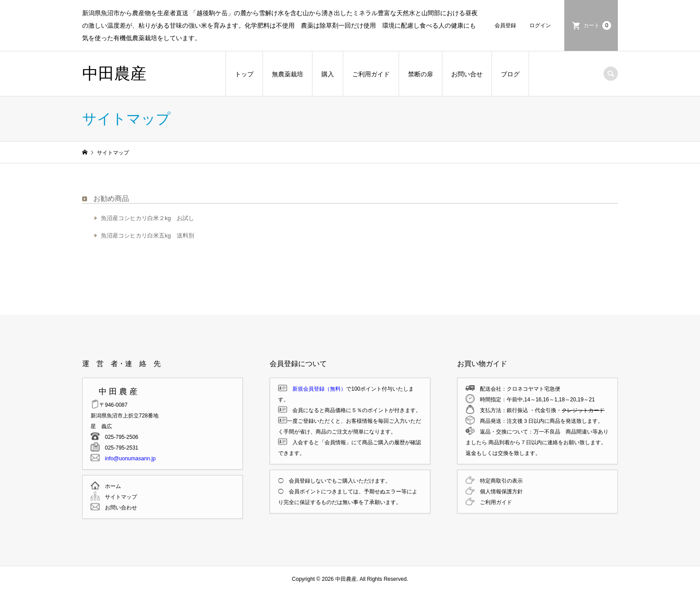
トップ (244, 74)
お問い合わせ (118, 508)
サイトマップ (118, 497)
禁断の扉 (421, 74)
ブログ (510, 74)
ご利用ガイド (371, 74)
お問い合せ (467, 74)
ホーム (110, 486)
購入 (328, 74)
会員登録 (505, 25)
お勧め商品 (111, 198)
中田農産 (114, 73)
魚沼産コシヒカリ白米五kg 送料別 (148, 236)
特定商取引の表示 (499, 481)
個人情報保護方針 (499, 492)
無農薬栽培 (287, 74)
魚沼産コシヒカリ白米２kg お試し (148, 218)
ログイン (540, 25)
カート (597, 25)
